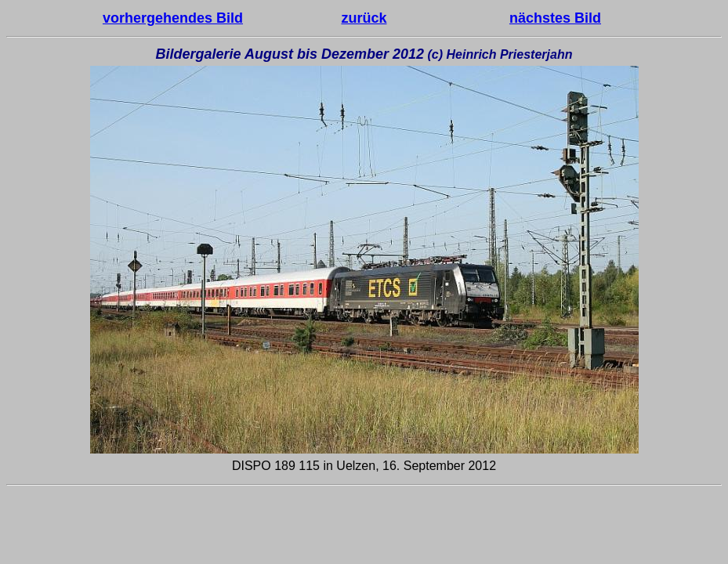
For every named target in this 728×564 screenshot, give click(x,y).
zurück (364, 18)
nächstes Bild (555, 18)
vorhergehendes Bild (173, 18)
